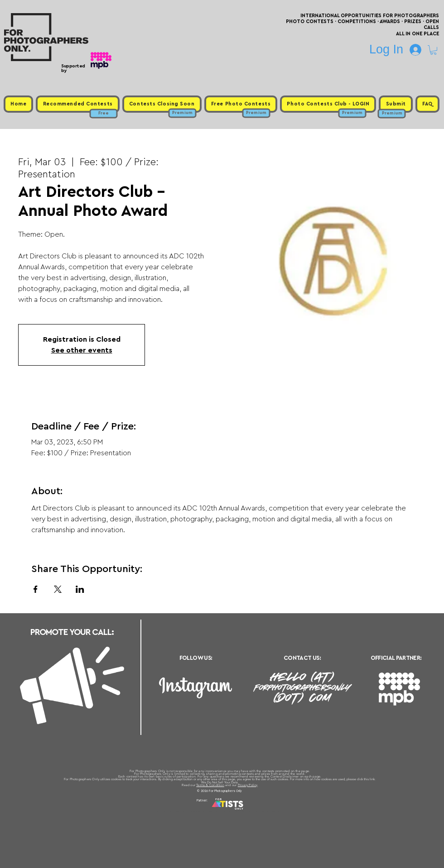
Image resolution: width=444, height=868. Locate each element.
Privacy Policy (248, 785)
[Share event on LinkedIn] (80, 589)
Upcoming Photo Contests (171, 811)
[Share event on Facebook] (36, 589)
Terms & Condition (210, 785)
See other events (82, 350)
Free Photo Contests (208, 811)
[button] (433, 50)
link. (373, 779)
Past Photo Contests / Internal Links (252, 811)
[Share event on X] (58, 589)
